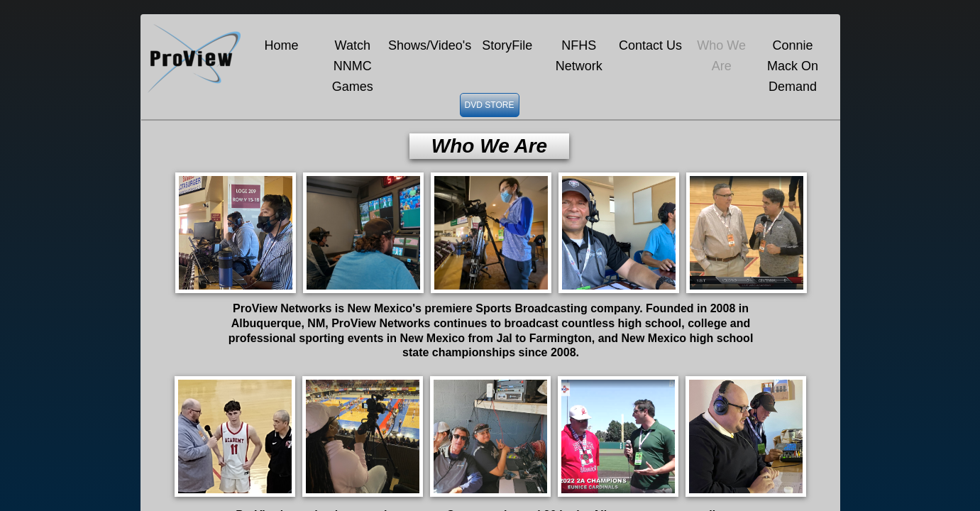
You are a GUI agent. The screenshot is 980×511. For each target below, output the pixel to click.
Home (282, 45)
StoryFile (507, 45)
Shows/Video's (430, 45)
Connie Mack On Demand (793, 66)
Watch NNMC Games (353, 66)
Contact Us (650, 45)
